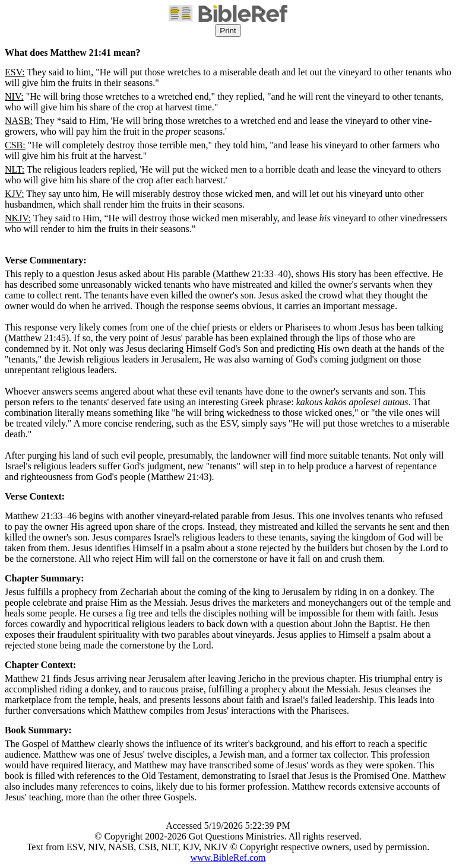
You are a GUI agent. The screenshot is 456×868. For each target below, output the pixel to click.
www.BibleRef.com (228, 858)
